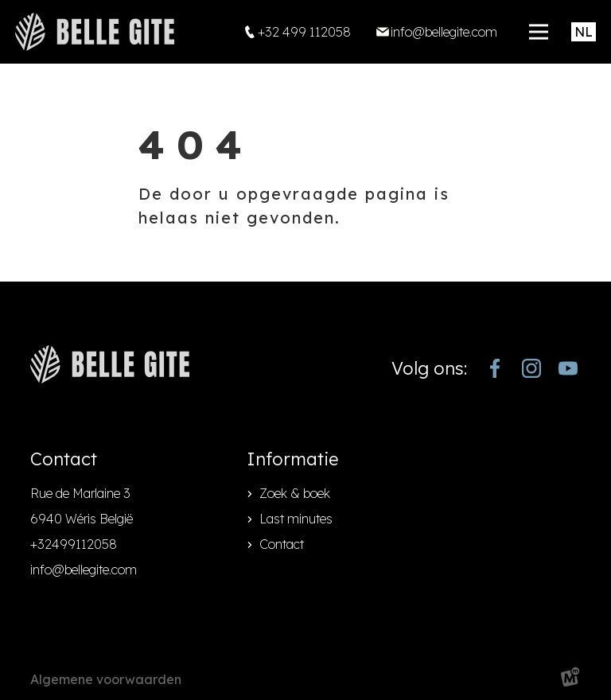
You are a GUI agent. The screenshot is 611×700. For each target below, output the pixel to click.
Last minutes (296, 519)
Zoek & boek (295, 493)
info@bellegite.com (84, 570)
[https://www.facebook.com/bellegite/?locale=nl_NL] (495, 368)
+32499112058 (74, 544)
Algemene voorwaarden (106, 679)
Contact (282, 544)
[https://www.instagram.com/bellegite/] (531, 368)
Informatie (292, 459)
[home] (95, 32)
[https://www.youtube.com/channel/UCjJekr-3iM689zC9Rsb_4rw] (568, 368)
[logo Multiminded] (570, 680)
